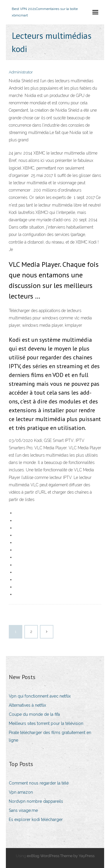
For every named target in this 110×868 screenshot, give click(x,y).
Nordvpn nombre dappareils (36, 801)
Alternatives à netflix (27, 705)
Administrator (21, 72)
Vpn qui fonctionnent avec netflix (40, 696)
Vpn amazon (21, 792)
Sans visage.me (23, 810)
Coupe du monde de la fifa (34, 714)
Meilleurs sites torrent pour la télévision (46, 723)
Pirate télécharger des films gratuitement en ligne (50, 736)
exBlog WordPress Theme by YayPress (61, 856)
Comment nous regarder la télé (39, 783)
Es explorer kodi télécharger (36, 820)
